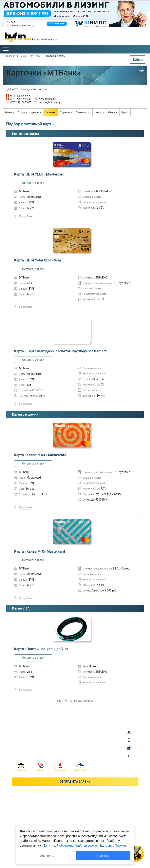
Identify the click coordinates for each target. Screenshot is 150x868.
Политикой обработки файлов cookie (70, 846)
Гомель (134, 41)
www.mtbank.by (45, 99)
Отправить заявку (75, 782)
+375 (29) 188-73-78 (19, 102)
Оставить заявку (33, 183)
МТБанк (41, 767)
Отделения (66, 112)
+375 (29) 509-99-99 (19, 96)
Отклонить (47, 855)
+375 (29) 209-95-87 (19, 99)
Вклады (22, 112)
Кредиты (36, 112)
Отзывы (113, 112)
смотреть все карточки (75, 701)
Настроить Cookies (112, 846)
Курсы (125, 112)
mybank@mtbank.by (48, 102)
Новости (99, 112)
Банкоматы (82, 112)
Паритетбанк (80, 767)
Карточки (50, 112)
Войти (138, 60)
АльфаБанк (60, 767)
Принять (103, 855)
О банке (9, 112)
